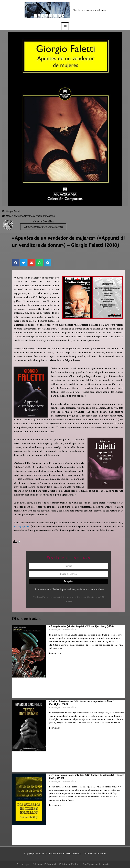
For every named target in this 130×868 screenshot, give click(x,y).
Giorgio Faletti (13, 211)
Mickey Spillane (22, 526)
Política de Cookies (69, 864)
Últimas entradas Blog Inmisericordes (43, 227)
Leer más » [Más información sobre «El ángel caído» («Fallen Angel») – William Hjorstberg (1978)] (55, 653)
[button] (16, 263)
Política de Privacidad (44, 864)
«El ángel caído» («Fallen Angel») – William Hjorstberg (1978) (81, 626)
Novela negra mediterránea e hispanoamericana (30, 216)
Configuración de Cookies (97, 864)
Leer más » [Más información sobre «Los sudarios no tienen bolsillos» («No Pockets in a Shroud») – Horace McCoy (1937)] (55, 805)
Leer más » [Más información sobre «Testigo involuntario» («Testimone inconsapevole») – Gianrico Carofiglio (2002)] (55, 728)
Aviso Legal (23, 864)
